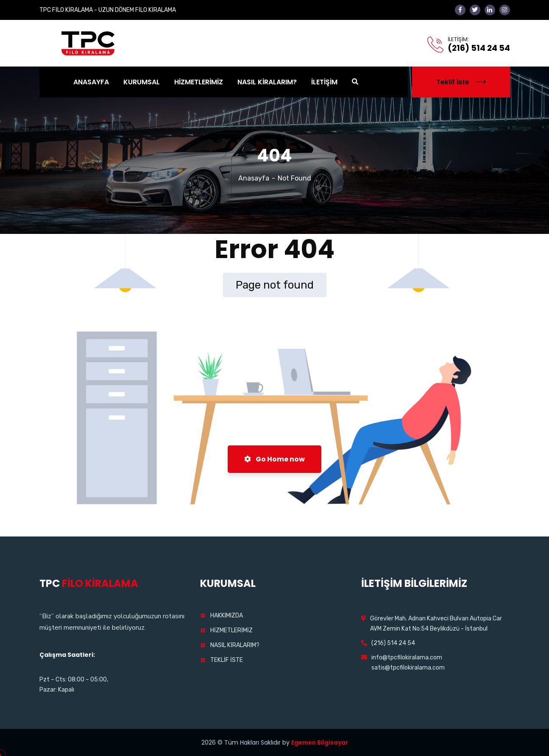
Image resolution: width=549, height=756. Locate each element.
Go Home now (274, 459)
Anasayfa (254, 178)
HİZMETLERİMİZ (231, 630)
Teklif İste (461, 82)
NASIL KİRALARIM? (235, 645)
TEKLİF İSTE (227, 660)
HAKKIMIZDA (227, 616)
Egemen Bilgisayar (320, 742)
